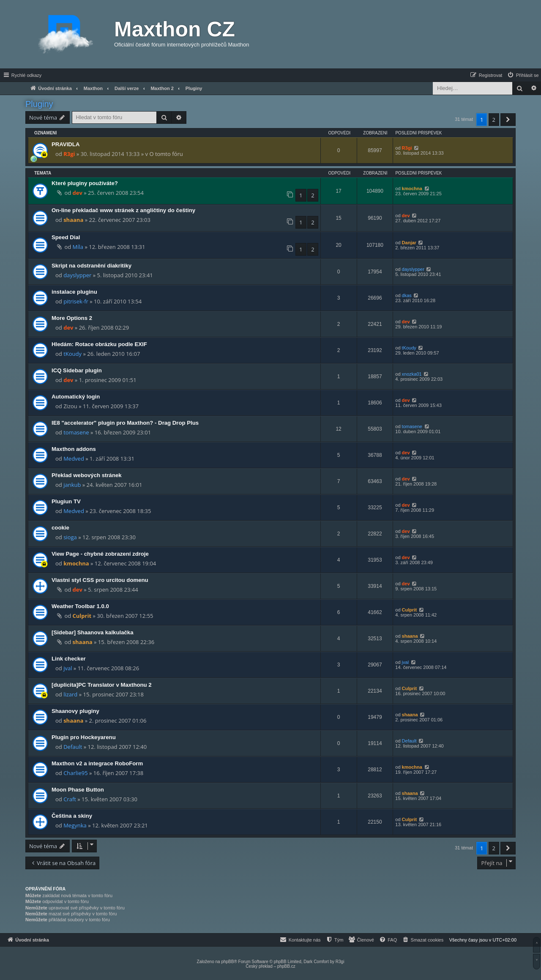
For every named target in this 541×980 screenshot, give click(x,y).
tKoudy (72, 354)
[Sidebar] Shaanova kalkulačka (93, 632)
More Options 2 (72, 318)
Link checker (69, 659)
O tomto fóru (166, 154)
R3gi (69, 154)
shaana (73, 220)
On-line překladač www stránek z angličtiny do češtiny (123, 210)
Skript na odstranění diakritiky (92, 266)
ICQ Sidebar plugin (77, 370)
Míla (78, 247)
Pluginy (39, 104)
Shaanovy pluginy (75, 711)
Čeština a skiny (72, 816)
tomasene (76, 432)
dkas (407, 295)
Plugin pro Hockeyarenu (84, 737)
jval (68, 668)
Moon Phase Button (78, 790)
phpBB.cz (286, 966)
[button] (508, 120)
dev (78, 193)
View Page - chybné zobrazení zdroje (100, 554)
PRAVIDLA (66, 144)
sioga (70, 537)
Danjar (409, 243)
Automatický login (76, 397)
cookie (60, 528)
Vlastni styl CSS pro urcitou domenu (100, 580)
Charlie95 (75, 773)
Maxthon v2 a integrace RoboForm (97, 763)
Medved (74, 459)
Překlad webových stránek (87, 475)
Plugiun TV (66, 501)
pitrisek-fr (76, 301)
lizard (70, 694)
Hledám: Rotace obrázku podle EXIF (99, 344)
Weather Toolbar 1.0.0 (80, 606)
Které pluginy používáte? (85, 183)
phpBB (227, 962)
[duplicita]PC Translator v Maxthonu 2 (102, 685)
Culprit (82, 616)
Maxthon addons (74, 449)
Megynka (75, 825)
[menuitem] (523, 75)
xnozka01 (412, 374)
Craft (70, 799)
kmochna (412, 188)
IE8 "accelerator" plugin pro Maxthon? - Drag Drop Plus (125, 423)
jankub (72, 485)
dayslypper (77, 275)
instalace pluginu (74, 292)
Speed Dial (66, 237)
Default (73, 747)
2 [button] (494, 120)
